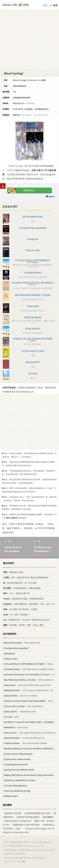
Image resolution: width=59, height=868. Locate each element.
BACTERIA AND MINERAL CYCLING (33, 295)
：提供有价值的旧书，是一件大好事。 (20, 583)
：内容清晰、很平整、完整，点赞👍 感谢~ (23, 625)
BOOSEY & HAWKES (20, 696)
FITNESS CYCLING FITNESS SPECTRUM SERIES (33, 340)
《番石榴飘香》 (48, 817)
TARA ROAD (33, 306)
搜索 (55, 5)
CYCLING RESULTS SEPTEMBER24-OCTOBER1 (33, 261)
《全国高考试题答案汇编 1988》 (37, 813)
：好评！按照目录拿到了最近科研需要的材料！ (26, 577)
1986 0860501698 (19, 712)
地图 (23, 861)
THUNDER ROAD (33, 273)
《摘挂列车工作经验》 (13, 813)
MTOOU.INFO (30, 858)
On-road (33, 373)
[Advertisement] (29, 39)
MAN (10, 717)
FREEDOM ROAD (33, 317)
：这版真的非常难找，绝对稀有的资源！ (24, 599)
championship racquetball (33, 228)
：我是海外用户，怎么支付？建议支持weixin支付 (26, 620)
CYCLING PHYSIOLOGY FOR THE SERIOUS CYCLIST (33, 284)
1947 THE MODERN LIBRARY (25, 743)
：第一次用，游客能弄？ (16, 615)
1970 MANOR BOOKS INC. (24, 738)
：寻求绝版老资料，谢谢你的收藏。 (22, 588)
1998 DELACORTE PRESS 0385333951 (27, 685)
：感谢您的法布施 (13, 572)
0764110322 (15, 727)
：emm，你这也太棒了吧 (16, 593)
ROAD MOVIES (33, 329)
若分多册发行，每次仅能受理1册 (34, 115)
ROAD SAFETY (33, 362)
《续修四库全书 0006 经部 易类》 (26, 825)
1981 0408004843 (23, 706)
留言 (45, 5)
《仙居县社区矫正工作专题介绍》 (18, 821)
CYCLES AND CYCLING (33, 351)
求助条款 (31, 103)
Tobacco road (33, 250)
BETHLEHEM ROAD (33, 217)
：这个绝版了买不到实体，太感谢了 (20, 609)
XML (19, 861)
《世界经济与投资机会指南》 (28, 817)
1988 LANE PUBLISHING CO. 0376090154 (29, 733)
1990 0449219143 (21, 643)
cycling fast (33, 239)
